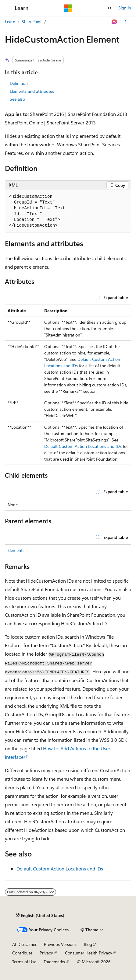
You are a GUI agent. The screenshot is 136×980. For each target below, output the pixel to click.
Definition (19, 83)
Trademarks (54, 962)
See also (17, 99)
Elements (16, 550)
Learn (10, 21)
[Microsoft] (68, 8)
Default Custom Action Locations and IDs (83, 446)
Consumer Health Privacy (89, 953)
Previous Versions (60, 944)
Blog (88, 944)
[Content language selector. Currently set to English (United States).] (40, 915)
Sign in (125, 8)
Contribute (22, 953)
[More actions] (126, 22)
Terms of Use (24, 962)
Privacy (46, 953)
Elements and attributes (32, 91)
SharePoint (32, 21)
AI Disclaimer (24, 944)
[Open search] (110, 8)
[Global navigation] (6, 8)
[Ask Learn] (115, 22)
